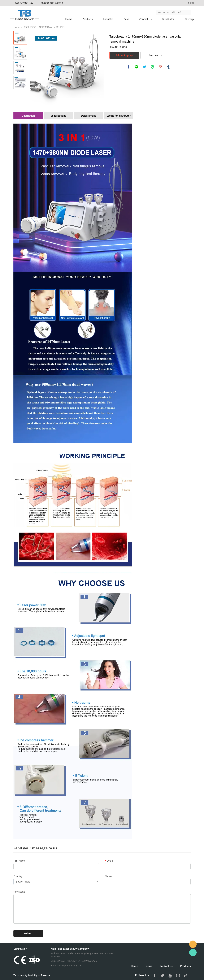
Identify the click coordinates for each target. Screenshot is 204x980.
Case (126, 19)
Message (19, 892)
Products (88, 19)
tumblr (168, 67)
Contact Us (145, 19)
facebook (129, 67)
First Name (19, 861)
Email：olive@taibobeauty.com (66, 965)
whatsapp (152, 67)
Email (109, 861)
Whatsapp (193, 952)
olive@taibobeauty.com (52, 3)
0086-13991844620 (24, 3)
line (136, 67)
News (149, 966)
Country (18, 876)
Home (69, 19)
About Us (108, 19)
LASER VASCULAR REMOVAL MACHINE (43, 27)
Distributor (168, 19)
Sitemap (189, 19)
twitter (144, 67)
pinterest (160, 67)
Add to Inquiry (124, 55)
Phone (108, 876)
